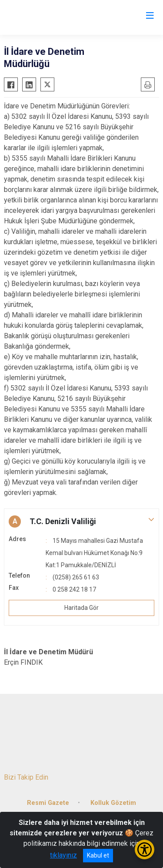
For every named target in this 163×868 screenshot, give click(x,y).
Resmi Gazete (48, 803)
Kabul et (98, 855)
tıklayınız (63, 855)
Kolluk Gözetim (113, 803)
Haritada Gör (81, 608)
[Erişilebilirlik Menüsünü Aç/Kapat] (145, 849)
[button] (81, 521)
